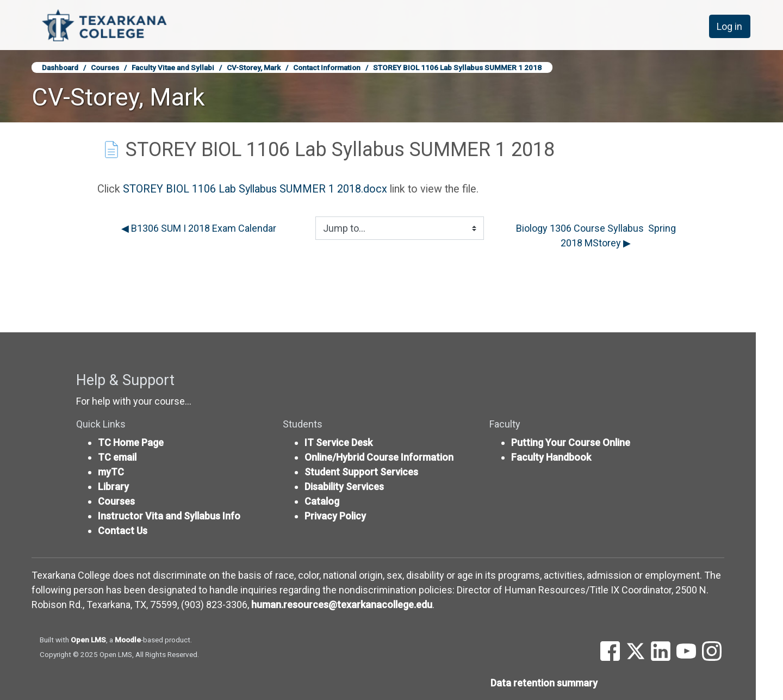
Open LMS (88, 640)
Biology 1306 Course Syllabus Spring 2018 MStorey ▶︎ (597, 236)
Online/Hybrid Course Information (379, 457)
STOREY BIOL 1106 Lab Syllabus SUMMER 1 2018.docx (255, 189)
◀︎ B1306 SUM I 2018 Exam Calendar (199, 228)
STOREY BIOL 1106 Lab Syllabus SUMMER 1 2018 (457, 67)
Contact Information (327, 67)
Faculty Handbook (551, 457)
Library (113, 487)
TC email (117, 457)
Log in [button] (729, 26)
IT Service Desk (338, 442)
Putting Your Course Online (571, 442)
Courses (105, 67)
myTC (111, 472)
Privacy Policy (335, 516)
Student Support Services (361, 472)
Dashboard (60, 67)
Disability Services (344, 487)
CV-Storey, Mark (254, 67)
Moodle (128, 640)
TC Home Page (131, 442)
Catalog (322, 501)
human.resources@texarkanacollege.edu (342, 605)
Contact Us (123, 531)
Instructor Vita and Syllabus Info (169, 516)
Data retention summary (544, 683)
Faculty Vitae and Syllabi (173, 67)
